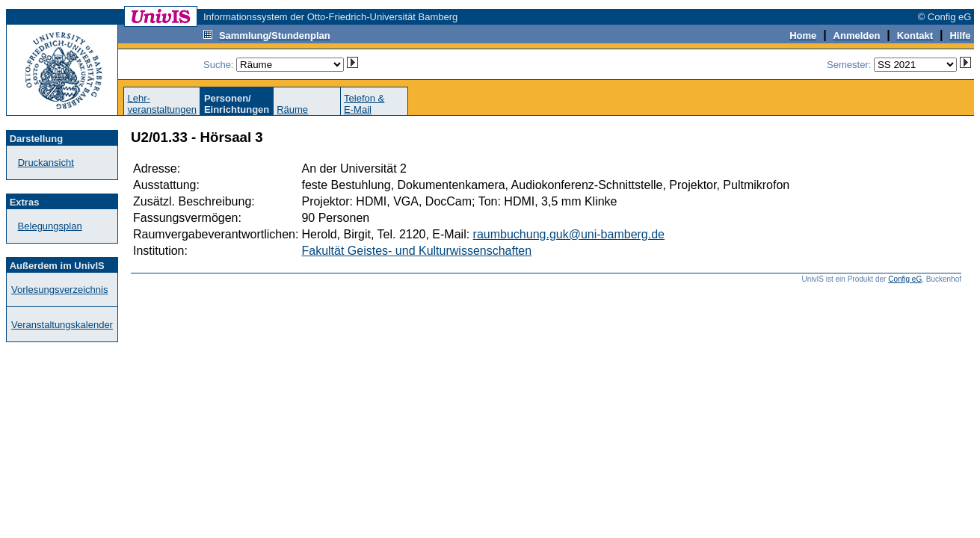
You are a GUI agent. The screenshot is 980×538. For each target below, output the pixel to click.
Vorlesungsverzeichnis (59, 290)
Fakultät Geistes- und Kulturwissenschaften (416, 251)
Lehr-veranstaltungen (162, 104)
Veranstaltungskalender (62, 325)
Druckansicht (46, 163)
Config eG (905, 279)
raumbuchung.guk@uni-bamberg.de (569, 234)
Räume (292, 109)
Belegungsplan (50, 226)
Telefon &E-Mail (364, 104)
